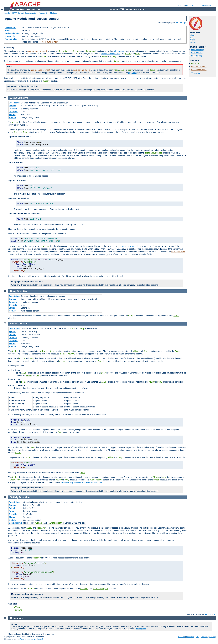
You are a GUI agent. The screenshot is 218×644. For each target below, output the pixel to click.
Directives (190, 5)
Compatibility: (11, 39)
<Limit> (47, 81)
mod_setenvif (178, 252)
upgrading (133, 73)
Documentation (31, 13)
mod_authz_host (50, 42)
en (177, 23)
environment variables (111, 54)
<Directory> (64, 51)
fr (181, 23)
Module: (13, 118)
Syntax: (12, 106)
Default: (13, 335)
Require (154, 70)
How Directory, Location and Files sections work (82, 482)
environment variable (130, 246)
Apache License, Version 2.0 (31, 639)
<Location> (91, 51)
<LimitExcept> (55, 523)
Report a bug (197, 56)
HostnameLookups (153, 153)
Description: (10, 28)
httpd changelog (198, 50)
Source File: (10, 36)
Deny (138, 54)
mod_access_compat (37, 51)
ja (185, 23)
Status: (8, 30)
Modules (181, 5)
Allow (128, 54)
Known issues (197, 53)
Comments (196, 73)
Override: (13, 112)
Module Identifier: (13, 33)
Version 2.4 (44, 13)
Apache (7, 13)
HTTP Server (18, 13)
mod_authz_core (199, 70)
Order (44, 57)
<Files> (76, 51)
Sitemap (213, 5)
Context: (13, 109)
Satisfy (118, 61)
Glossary (204, 5)
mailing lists (141, 629)
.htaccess (119, 51)
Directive (23, 98)
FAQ (198, 5)
